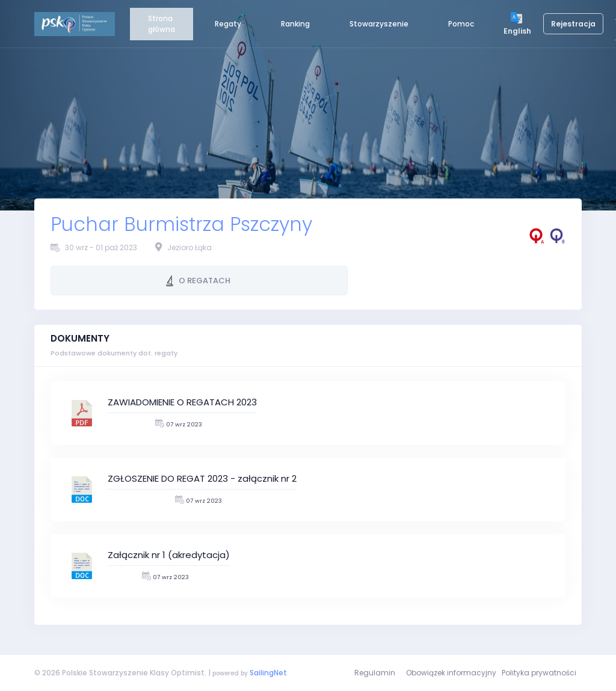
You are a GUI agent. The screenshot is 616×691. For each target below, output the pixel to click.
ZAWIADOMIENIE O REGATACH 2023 (182, 402)
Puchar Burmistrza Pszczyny (181, 224)
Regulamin (375, 673)
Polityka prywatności (539, 673)
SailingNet (268, 673)
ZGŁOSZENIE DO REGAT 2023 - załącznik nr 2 (202, 478)
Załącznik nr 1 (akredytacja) (169, 555)
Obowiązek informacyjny (451, 673)
